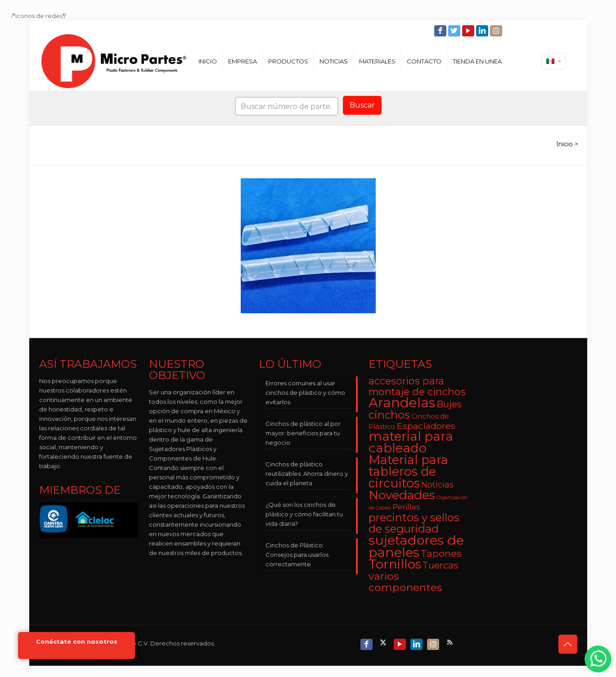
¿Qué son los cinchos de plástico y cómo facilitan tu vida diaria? (304, 514)
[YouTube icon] (469, 31)
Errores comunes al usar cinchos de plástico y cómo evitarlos (305, 393)
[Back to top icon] (568, 644)
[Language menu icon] (554, 61)
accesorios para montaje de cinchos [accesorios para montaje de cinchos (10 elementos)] (417, 386)
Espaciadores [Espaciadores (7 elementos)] (426, 426)
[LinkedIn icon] (483, 31)
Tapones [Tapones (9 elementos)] (441, 553)
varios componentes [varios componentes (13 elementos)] (405, 582)
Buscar (362, 105)
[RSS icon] (451, 642)
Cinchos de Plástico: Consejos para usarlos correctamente (297, 555)
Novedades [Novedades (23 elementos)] (402, 495)
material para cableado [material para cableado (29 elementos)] (411, 442)
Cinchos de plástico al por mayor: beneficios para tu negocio (303, 433)
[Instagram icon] (497, 31)
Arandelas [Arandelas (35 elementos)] (402, 403)
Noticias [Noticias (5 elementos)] (437, 485)
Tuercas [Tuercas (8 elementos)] (440, 565)
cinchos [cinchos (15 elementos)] (389, 415)
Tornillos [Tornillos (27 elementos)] (395, 564)
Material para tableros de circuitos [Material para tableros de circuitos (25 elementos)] (408, 472)
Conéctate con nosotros (77, 642)
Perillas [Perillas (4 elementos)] (406, 507)
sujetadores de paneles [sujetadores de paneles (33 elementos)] (416, 546)
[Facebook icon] (441, 31)
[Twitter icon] (455, 31)
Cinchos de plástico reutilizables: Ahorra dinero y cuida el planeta (307, 474)
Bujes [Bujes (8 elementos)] (449, 404)
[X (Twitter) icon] (384, 642)
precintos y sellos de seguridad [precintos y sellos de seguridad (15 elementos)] (414, 523)
